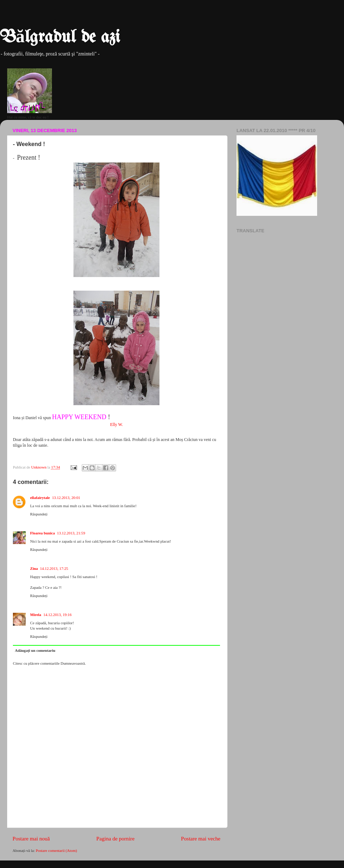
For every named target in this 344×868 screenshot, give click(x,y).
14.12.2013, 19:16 (58, 615)
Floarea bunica (42, 533)
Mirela (36, 615)
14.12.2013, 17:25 (54, 568)
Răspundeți (39, 514)
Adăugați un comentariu (35, 650)
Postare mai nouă (31, 839)
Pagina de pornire (116, 839)
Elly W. (116, 425)
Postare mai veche (201, 839)
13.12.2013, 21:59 (71, 533)
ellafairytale (40, 498)
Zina (34, 568)
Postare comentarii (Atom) (56, 850)
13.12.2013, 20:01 (66, 498)
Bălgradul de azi (60, 38)
